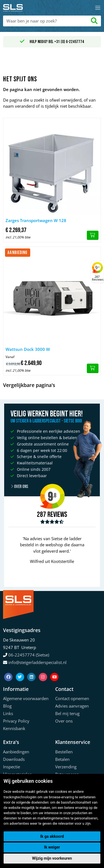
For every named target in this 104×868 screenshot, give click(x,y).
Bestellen (64, 752)
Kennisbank (14, 728)
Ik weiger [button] (52, 847)
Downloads (14, 759)
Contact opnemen (72, 698)
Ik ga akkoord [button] (52, 836)
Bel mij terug (67, 713)
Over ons (64, 721)
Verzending (66, 767)
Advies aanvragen (72, 706)
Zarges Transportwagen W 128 (36, 220)
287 (41, 515)
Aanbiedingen (16, 752)
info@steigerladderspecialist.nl (37, 662)
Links (8, 713)
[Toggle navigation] (98, 8)
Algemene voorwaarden (26, 698)
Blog (7, 706)
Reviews (57, 515)
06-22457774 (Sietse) (29, 655)
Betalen (62, 759)
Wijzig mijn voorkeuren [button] (52, 858)
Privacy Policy (16, 721)
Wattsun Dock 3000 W (28, 349)
